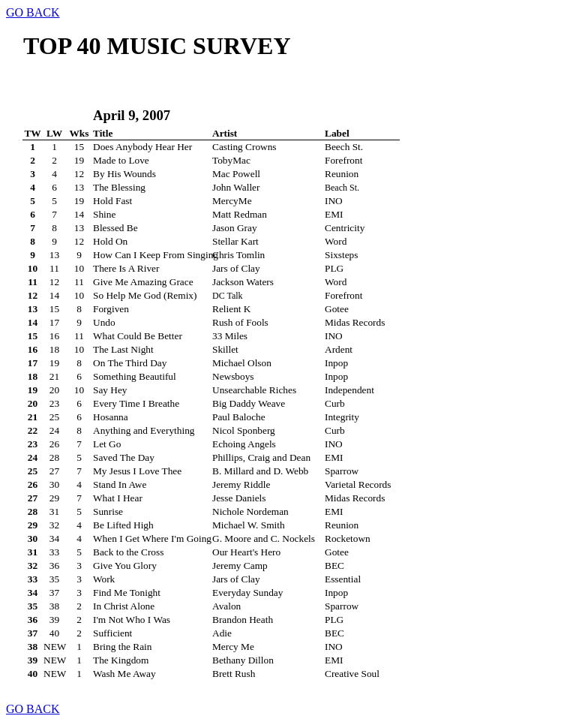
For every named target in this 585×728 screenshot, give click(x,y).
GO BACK (33, 12)
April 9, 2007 (132, 115)
